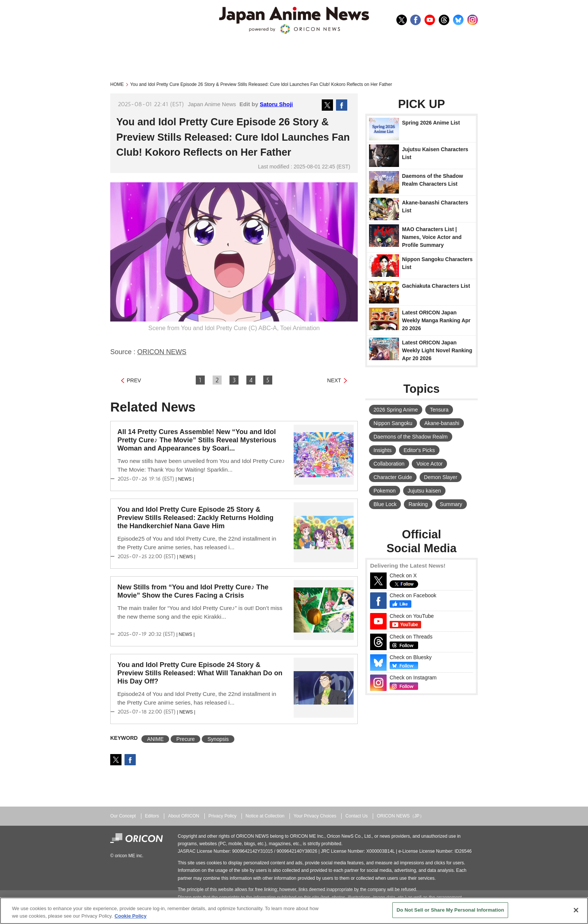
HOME (117, 84)
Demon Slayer (441, 477)
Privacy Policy (223, 816)
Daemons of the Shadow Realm (411, 437)
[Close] (576, 910)
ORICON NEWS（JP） (400, 816)
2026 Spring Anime (396, 410)
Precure (185, 739)
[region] (294, 911)
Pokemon (385, 491)
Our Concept (123, 816)
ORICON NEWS (162, 352)
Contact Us (357, 816)
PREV (134, 380)
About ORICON (184, 816)
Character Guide (393, 477)
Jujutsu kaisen (424, 491)
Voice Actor (429, 464)
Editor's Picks (419, 450)
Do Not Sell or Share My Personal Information (450, 910)
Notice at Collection (265, 816)
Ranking (418, 504)
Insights (382, 450)
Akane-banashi (442, 423)
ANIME (155, 739)
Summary (451, 504)
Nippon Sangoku (393, 423)
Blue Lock (385, 504)
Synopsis (218, 739)
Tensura (439, 410)
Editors (152, 816)
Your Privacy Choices (315, 816)
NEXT (334, 380)
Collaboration (389, 464)
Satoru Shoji (276, 104)
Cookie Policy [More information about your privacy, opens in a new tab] (131, 916)
